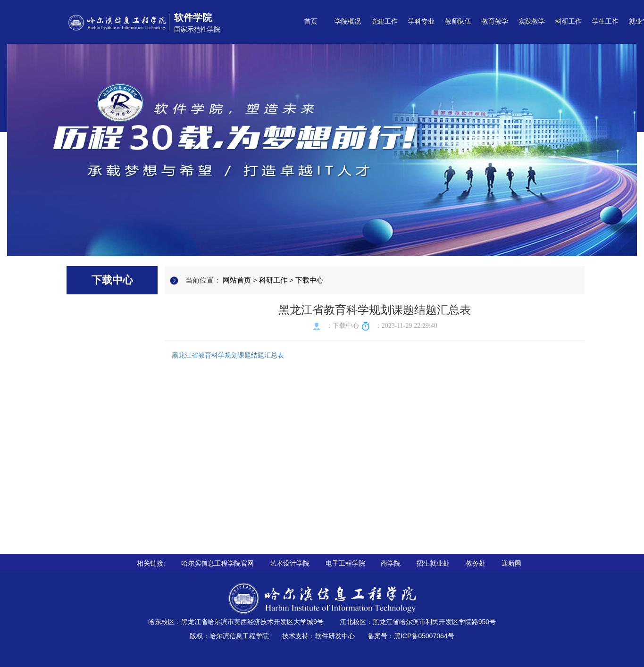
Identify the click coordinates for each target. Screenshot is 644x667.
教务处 (476, 563)
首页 (311, 21)
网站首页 (237, 280)
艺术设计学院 (290, 563)
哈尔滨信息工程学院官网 (217, 563)
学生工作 (605, 21)
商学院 (391, 563)
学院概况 (348, 21)
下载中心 (309, 280)
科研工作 (569, 21)
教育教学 (495, 21)
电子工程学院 (345, 563)
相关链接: (151, 563)
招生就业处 (433, 563)
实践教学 (532, 21)
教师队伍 (458, 21)
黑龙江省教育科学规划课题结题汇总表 (228, 355)
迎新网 (511, 563)
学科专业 (421, 21)
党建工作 (385, 21)
